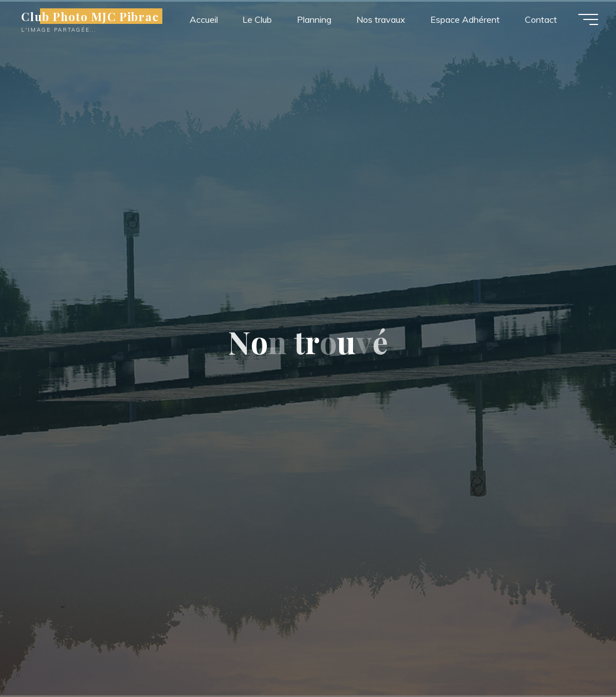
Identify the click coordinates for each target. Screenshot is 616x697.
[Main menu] (588, 19)
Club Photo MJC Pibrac (90, 16)
